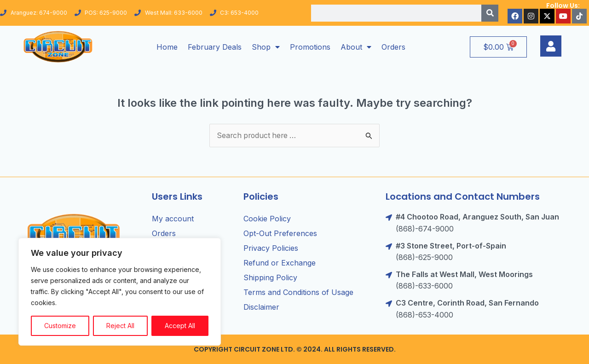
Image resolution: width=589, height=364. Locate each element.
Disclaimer (261, 307)
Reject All (120, 326)
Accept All (180, 326)
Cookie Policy (267, 219)
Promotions (310, 47)
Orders (393, 47)
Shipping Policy (270, 278)
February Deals (215, 47)
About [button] (356, 47)
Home (167, 47)
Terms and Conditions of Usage (298, 293)
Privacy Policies (271, 248)
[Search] (490, 13)
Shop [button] (266, 47)
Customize (60, 326)
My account (173, 219)
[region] (120, 292)
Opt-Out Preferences (280, 234)
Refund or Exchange (280, 263)
